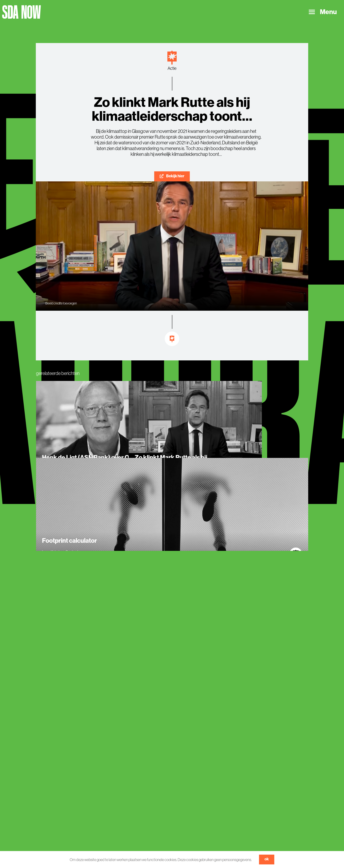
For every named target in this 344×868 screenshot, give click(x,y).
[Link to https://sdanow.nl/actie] (172, 58)
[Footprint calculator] (172, 512)
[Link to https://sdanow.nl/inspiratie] (172, 339)
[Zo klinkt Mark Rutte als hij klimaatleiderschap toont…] (195, 435)
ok (267, 859)
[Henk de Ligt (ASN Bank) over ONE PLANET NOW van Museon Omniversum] (103, 435)
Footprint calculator (69, 541)
